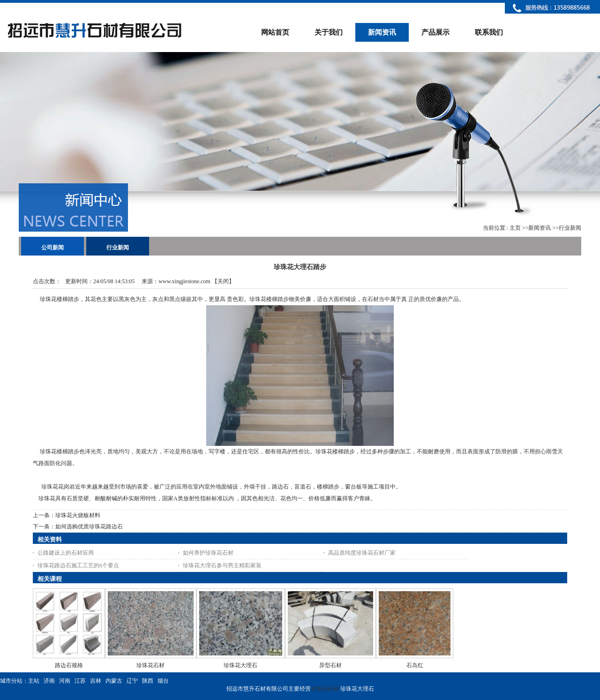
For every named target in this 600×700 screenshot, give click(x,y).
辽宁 (132, 681)
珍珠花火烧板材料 (78, 515)
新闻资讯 (540, 228)
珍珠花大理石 (240, 665)
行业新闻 (570, 228)
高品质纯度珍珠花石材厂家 (362, 553)
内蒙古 (114, 681)
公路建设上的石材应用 (66, 553)
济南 (49, 681)
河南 (65, 681)
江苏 (80, 681)
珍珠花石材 (150, 665)
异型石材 (330, 665)
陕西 (148, 681)
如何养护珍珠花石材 (208, 553)
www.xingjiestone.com (184, 281)
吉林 (96, 681)
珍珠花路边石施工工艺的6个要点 (78, 565)
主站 (34, 681)
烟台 (163, 681)
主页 (515, 228)
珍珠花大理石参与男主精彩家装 (222, 565)
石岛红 (415, 665)
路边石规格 (69, 665)
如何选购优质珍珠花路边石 (89, 527)
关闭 (223, 281)
